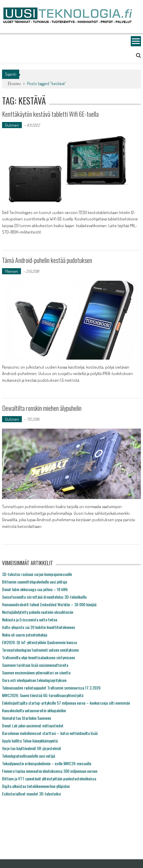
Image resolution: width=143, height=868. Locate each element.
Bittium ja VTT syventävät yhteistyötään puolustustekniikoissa (49, 778)
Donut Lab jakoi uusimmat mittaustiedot (33, 725)
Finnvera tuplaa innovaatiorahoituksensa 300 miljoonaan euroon (50, 771)
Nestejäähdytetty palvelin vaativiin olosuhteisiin (38, 612)
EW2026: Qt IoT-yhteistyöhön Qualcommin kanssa (39, 642)
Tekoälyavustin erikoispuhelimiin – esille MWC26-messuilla (47, 763)
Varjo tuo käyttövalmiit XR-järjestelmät (32, 748)
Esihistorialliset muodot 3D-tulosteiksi (31, 794)
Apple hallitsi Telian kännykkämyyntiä (30, 741)
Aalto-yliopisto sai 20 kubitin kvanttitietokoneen (38, 627)
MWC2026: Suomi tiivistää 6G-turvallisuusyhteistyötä (43, 695)
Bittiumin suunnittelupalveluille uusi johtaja (35, 582)
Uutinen (12, 125)
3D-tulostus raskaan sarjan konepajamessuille (37, 574)
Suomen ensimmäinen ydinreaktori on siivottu (36, 672)
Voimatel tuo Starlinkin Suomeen (27, 718)
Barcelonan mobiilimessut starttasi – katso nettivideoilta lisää (50, 733)
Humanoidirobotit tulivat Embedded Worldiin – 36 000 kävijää (49, 604)
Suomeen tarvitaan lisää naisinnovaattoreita (35, 665)
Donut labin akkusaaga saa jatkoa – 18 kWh (35, 589)
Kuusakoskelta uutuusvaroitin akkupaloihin (34, 710)
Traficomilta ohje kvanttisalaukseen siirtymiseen (38, 657)
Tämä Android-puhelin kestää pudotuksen (47, 260)
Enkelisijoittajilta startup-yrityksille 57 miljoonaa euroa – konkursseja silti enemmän (66, 703)
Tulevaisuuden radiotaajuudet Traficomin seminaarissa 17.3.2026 (51, 688)
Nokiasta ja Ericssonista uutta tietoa (30, 619)
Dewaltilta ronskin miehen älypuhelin (42, 408)
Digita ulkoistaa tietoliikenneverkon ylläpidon (36, 786)
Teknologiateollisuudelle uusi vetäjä (29, 756)
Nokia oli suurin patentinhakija (25, 635)
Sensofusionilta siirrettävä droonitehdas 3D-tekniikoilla (44, 597)
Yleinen (12, 271)
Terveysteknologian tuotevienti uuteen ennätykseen (40, 650)
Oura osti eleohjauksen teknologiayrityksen (34, 680)
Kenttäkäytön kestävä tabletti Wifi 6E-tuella (50, 114)
